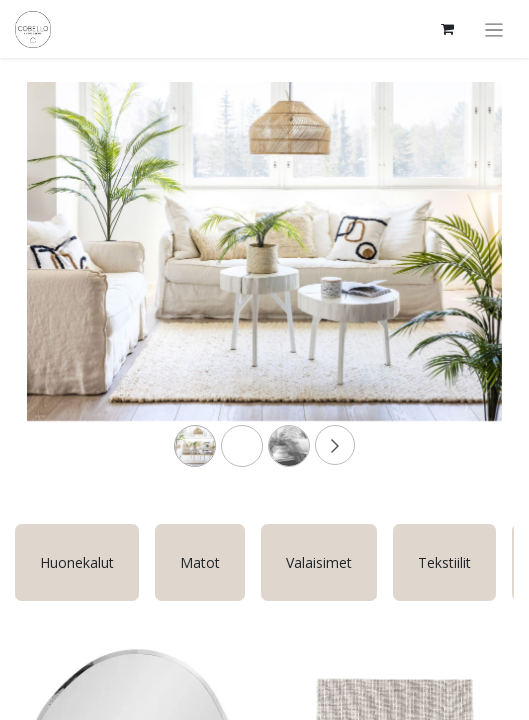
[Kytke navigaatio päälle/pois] (494, 29)
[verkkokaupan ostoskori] (448, 29)
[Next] (466, 283)
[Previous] (62, 283)
